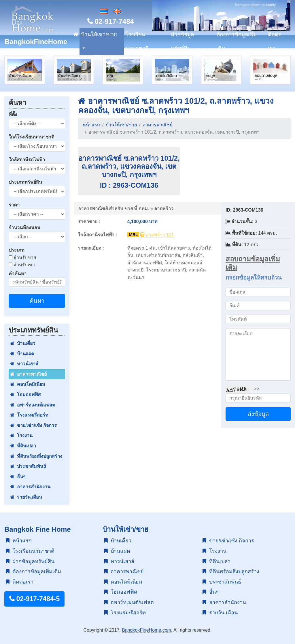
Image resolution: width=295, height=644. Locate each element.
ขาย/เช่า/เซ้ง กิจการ (33, 425)
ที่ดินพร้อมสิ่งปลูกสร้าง (36, 456)
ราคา (14, 205)
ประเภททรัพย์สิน (25, 182)
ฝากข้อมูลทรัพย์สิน (183, 41)
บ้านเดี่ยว (23, 343)
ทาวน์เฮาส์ (24, 364)
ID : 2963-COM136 (129, 185)
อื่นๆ (18, 477)
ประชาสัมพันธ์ (28, 466)
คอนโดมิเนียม (28, 384)
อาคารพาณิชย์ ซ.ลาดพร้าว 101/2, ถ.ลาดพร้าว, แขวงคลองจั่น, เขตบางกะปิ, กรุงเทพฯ (129, 167)
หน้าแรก (91, 125)
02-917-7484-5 (34, 599)
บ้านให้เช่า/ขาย (99, 34)
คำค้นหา (18, 274)
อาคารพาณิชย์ (28, 374)
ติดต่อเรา (275, 41)
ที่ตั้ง (13, 114)
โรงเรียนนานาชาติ (137, 41)
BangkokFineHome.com (146, 630)
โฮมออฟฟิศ (25, 395)
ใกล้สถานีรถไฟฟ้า (27, 160)
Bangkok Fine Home (38, 529)
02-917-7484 (111, 21)
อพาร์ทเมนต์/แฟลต (33, 405)
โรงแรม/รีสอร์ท (29, 415)
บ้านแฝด (22, 354)
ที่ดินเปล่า (23, 446)
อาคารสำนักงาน (30, 487)
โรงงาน (21, 435)
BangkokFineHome (36, 41)
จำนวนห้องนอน (24, 228)
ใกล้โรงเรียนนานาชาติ (31, 137)
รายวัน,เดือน (26, 497)
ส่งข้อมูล (258, 414)
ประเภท (17, 250)
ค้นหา (37, 301)
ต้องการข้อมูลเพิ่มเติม (237, 41)
